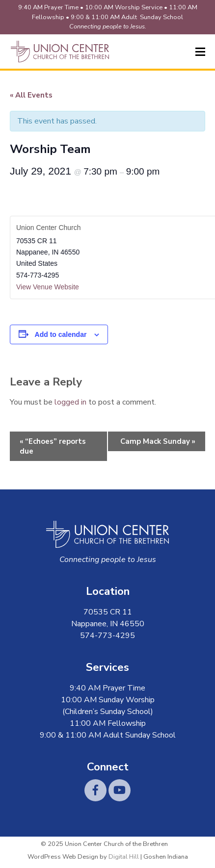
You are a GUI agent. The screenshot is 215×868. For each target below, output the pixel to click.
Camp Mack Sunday (158, 441)
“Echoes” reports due (53, 446)
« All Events (31, 95)
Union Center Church (49, 228)
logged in (70, 402)
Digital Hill (124, 857)
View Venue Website (48, 287)
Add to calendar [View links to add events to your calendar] (61, 334)
